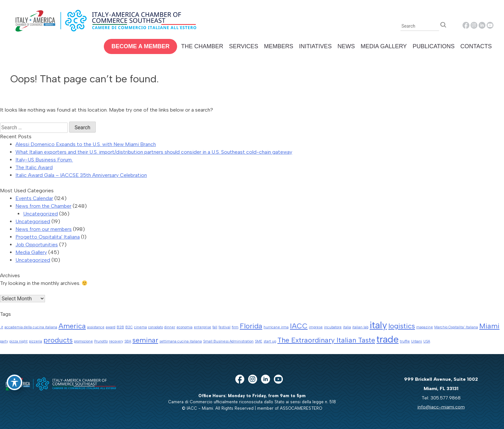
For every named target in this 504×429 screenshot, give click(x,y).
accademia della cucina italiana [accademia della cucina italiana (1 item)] (31, 327)
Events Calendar (34, 198)
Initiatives (315, 46)
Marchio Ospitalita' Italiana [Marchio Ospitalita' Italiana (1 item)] (456, 327)
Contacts (476, 46)
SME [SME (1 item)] (259, 341)
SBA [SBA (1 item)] (128, 341)
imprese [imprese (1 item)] (316, 327)
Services (243, 46)
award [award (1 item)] (111, 327)
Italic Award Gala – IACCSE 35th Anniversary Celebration (81, 175)
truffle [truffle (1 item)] (405, 341)
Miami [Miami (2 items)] (489, 326)
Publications (434, 46)
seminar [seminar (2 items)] (145, 340)
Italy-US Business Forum (44, 160)
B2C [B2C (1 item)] (129, 327)
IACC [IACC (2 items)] (299, 326)
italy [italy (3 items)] (378, 325)
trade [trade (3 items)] (387, 339)
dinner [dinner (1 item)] (170, 327)
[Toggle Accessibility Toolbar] (14, 382)
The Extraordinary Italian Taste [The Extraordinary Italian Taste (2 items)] (326, 340)
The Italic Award (34, 167)
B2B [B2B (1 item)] (120, 327)
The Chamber (202, 46)
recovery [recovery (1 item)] (116, 341)
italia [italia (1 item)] (347, 327)
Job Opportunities (37, 245)
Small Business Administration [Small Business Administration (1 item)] (228, 341)
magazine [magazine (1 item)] (425, 327)
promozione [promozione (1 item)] (83, 341)
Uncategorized (40, 214)
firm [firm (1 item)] (235, 327)
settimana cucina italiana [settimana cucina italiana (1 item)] (181, 341)
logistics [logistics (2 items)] (402, 326)
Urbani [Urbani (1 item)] (417, 341)
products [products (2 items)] (58, 340)
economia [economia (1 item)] (184, 327)
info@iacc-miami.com (441, 407)
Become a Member (141, 46)
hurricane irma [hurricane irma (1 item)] (276, 327)
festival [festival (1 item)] (225, 327)
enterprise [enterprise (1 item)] (203, 327)
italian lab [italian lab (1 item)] (360, 327)
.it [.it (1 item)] (2, 327)
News (346, 46)
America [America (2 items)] (72, 326)
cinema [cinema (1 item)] (140, 327)
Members (279, 46)
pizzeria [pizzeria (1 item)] (36, 341)
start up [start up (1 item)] (270, 341)
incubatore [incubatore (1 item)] (333, 327)
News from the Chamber (43, 206)
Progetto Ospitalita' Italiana (48, 237)
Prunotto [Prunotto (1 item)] (101, 341)
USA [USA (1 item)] (427, 341)
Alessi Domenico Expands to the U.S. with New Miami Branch (86, 144)
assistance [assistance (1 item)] (96, 327)
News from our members (44, 229)
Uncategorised (33, 221)
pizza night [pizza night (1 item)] (18, 341)
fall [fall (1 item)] (215, 327)
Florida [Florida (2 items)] (251, 326)
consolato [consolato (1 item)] (156, 327)
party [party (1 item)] (4, 341)
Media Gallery (384, 46)
